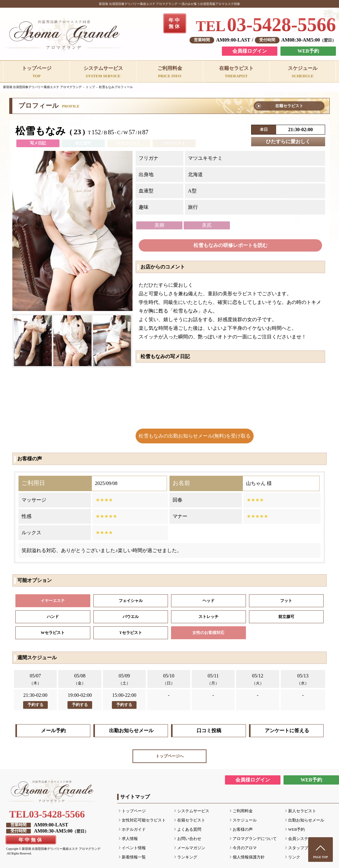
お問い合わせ (189, 839)
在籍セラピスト (289, 106)
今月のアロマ (245, 848)
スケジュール (245, 820)
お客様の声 (243, 830)
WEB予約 (308, 51)
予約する (35, 705)
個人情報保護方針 (249, 857)
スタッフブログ (302, 848)
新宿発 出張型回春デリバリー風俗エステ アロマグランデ (42, 87)
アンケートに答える (287, 731)
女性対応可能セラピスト (144, 820)
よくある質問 (189, 830)
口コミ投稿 (209, 731)
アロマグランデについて (255, 839)
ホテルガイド (134, 830)
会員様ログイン (250, 51)
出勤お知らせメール (131, 731)
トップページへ (170, 756)
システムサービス (193, 811)
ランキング (187, 857)
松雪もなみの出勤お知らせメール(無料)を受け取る (195, 436)
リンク (294, 857)
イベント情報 (134, 848)
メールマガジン (191, 848)
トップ (90, 87)
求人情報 (130, 839)
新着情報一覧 (134, 857)
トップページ (134, 811)
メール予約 (53, 731)
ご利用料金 (243, 811)
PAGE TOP (321, 857)
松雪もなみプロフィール (116, 87)
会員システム (300, 839)
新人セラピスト (302, 811)
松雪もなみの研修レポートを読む (231, 245)
